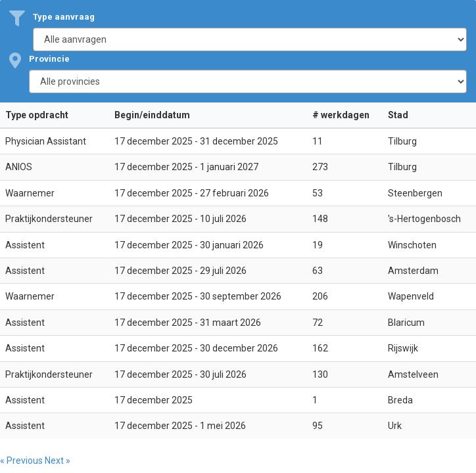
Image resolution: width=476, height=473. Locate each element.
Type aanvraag (64, 17)
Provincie (49, 59)
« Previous (22, 461)
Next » (58, 461)
